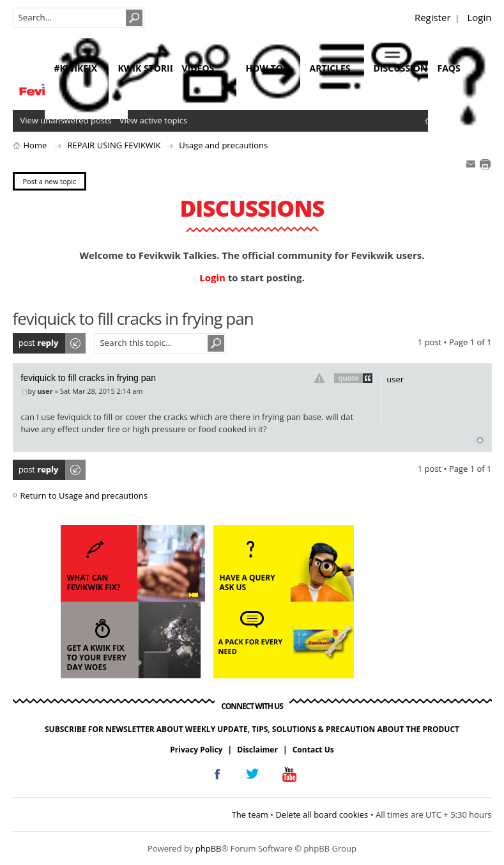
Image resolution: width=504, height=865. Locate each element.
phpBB (209, 848)
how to (264, 68)
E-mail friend (471, 164)
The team (250, 814)
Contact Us (313, 750)
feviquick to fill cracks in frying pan (89, 378)
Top (480, 440)
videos (198, 68)
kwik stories (149, 68)
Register (433, 17)
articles (330, 68)
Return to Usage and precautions (84, 495)
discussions (403, 68)
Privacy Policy (196, 750)
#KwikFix (76, 68)
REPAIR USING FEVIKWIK (114, 145)
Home (35, 145)
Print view (485, 164)
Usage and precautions (223, 145)
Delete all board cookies (322, 814)
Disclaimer (257, 750)
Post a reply (50, 343)
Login (480, 17)
